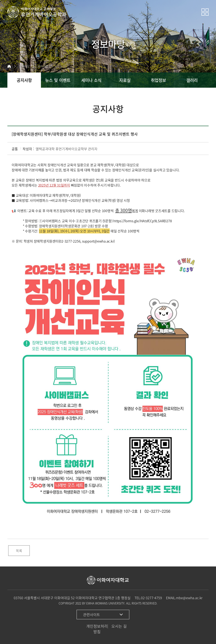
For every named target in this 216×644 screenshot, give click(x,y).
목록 (19, 551)
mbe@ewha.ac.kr (189, 598)
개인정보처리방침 (97, 629)
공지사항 (43, 66)
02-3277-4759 (151, 598)
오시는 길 (119, 626)
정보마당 (24, 66)
